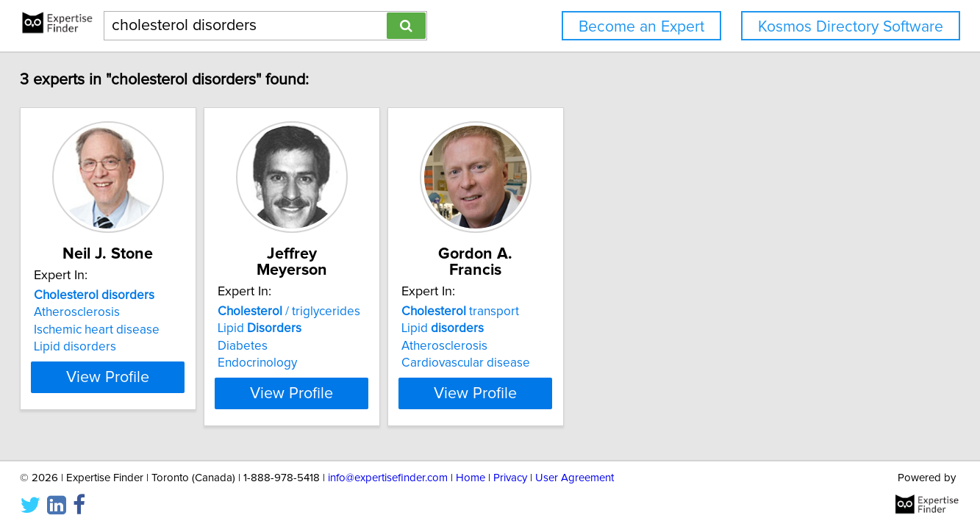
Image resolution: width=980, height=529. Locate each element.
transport (563, 295)
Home (471, 476)
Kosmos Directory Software (851, 27)
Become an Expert (641, 27)
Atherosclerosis (106, 312)
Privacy (510, 476)
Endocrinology (323, 347)
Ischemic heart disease (126, 330)
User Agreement (575, 476)
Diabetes (309, 330)
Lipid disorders (104, 347)
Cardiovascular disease (569, 347)
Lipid (326, 312)
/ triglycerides (355, 295)
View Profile (155, 377)
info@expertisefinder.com (388, 476)
